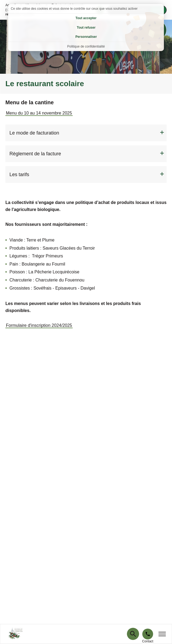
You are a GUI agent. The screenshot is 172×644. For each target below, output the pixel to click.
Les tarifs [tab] (19, 175)
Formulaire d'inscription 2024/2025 (39, 325)
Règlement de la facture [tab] (35, 154)
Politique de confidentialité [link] (86, 46)
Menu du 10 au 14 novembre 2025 (39, 113)
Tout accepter (86, 18)
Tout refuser (86, 28)
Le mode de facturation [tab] (34, 133)
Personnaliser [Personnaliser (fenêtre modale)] (86, 37)
